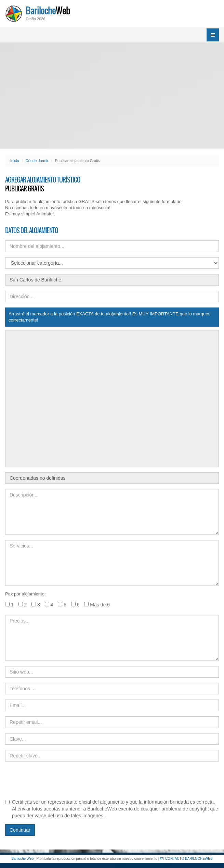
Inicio (15, 161)
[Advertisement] (112, 96)
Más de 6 (97, 605)
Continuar (20, 830)
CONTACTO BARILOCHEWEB (186, 859)
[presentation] (57, 780)
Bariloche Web (22, 859)
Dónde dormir (37, 161)
